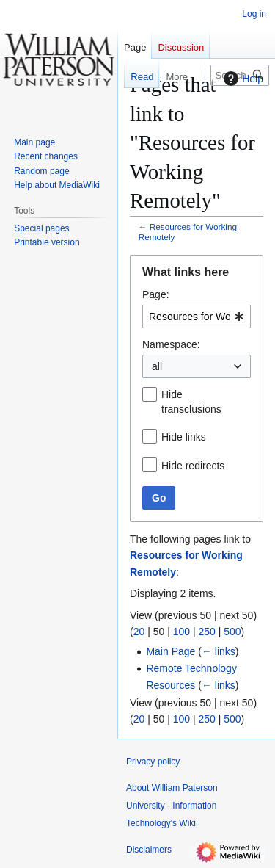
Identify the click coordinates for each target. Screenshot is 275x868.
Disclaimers (149, 850)
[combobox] (197, 317)
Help (242, 79)
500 (232, 632)
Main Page (170, 651)
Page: (156, 294)
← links (219, 651)
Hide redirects (193, 466)
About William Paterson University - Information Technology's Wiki (172, 806)
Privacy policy (153, 762)
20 (139, 632)
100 (181, 632)
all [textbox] (157, 366)
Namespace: (171, 344)
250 (206, 632)
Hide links (184, 437)
